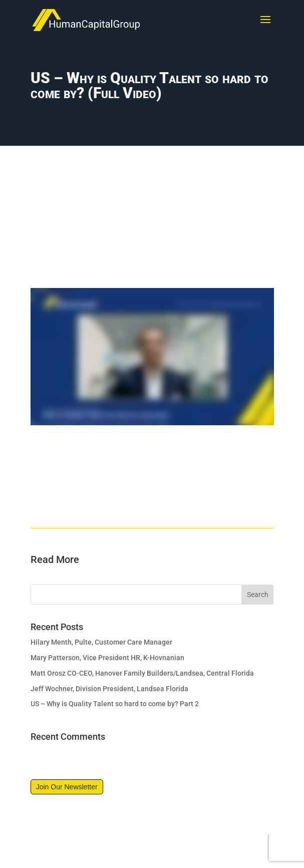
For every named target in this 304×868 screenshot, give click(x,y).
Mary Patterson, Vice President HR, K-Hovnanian (107, 658)
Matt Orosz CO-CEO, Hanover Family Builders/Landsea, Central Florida (142, 673)
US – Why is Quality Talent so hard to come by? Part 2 (115, 704)
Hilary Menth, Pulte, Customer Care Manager (101, 642)
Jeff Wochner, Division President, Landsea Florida (109, 689)
